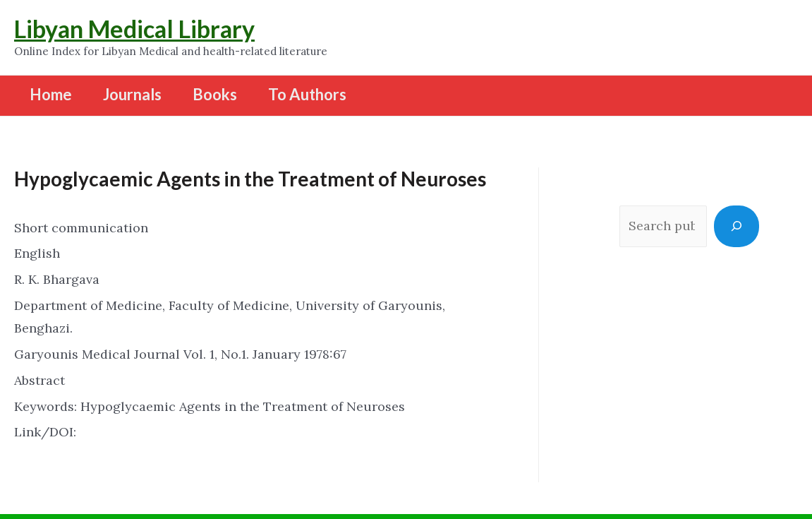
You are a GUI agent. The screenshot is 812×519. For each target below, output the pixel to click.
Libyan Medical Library (134, 29)
